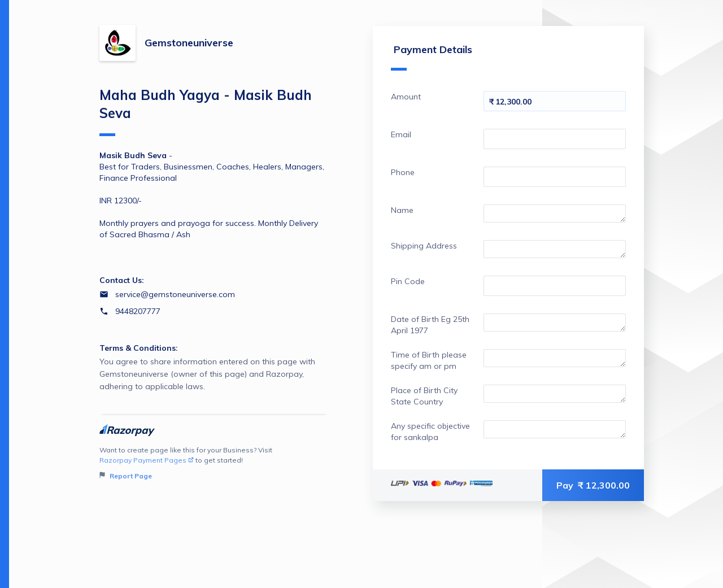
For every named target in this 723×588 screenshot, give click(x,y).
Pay (593, 485)
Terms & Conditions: (139, 348)
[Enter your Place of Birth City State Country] (555, 394)
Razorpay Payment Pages (147, 460)
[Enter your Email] (555, 139)
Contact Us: (122, 280)
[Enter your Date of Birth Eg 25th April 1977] (555, 323)
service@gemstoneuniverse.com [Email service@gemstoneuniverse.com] (175, 294)
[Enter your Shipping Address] (555, 249)
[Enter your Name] (555, 214)
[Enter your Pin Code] (555, 286)
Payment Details (432, 57)
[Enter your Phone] (555, 177)
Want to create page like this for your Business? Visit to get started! (214, 463)
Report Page (126, 476)
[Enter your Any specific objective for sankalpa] (555, 429)
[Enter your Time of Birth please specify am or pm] (555, 358)
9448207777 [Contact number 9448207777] (138, 311)
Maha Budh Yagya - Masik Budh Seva (206, 111)
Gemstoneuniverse (189, 43)
